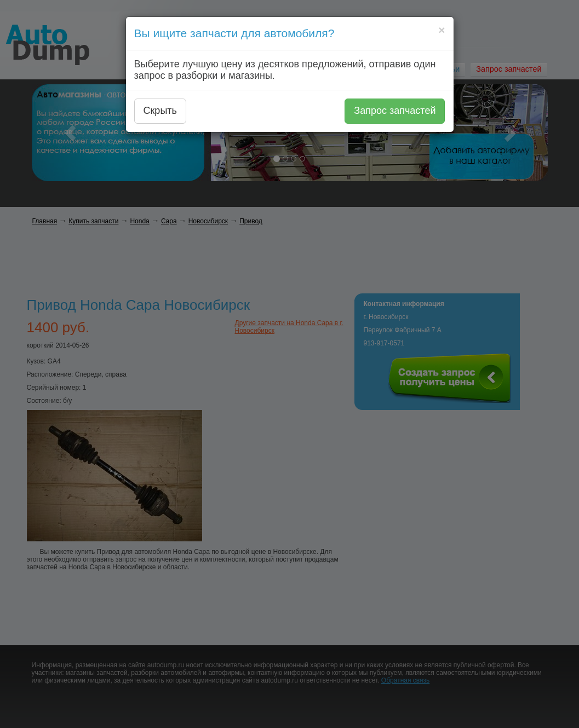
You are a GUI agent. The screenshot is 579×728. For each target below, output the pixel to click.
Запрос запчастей (395, 111)
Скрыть (160, 111)
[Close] (442, 30)
